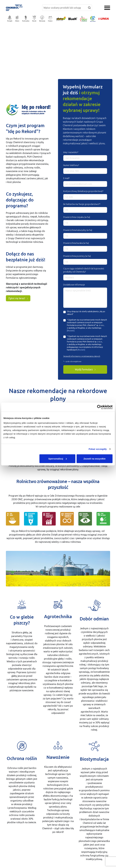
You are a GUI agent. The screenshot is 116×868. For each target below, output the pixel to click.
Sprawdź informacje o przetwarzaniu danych (82, 356)
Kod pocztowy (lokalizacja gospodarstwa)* (83, 191)
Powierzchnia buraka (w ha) (76, 243)
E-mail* (67, 178)
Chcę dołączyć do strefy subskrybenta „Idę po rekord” (86, 313)
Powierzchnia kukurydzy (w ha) (78, 230)
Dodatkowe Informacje (74, 285)
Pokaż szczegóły (98, 449)
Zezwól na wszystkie (95, 459)
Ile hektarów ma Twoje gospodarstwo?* (82, 204)
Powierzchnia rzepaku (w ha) (77, 217)
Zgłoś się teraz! (18, 298)
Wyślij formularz (85, 369)
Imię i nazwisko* (71, 152)
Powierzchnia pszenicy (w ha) (77, 256)
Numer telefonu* (71, 165)
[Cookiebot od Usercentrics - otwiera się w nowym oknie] (99, 407)
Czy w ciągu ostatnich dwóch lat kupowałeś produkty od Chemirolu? (84, 270)
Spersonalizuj (58, 459)
